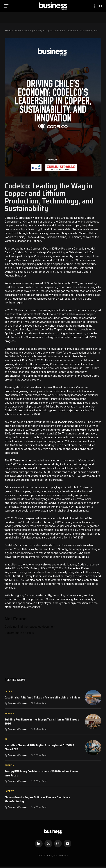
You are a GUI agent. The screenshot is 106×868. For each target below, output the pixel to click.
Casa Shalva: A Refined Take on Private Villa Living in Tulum (42, 698)
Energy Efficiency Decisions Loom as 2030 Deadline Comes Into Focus (42, 775)
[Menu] (6, 6)
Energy (9, 767)
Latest (9, 692)
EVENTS (9, 715)
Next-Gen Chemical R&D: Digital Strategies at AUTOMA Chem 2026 (39, 749)
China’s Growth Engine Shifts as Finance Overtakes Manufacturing (37, 801)
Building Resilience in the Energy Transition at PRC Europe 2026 (42, 723)
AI (6, 741)
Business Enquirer (18, 704)
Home (8, 31)
